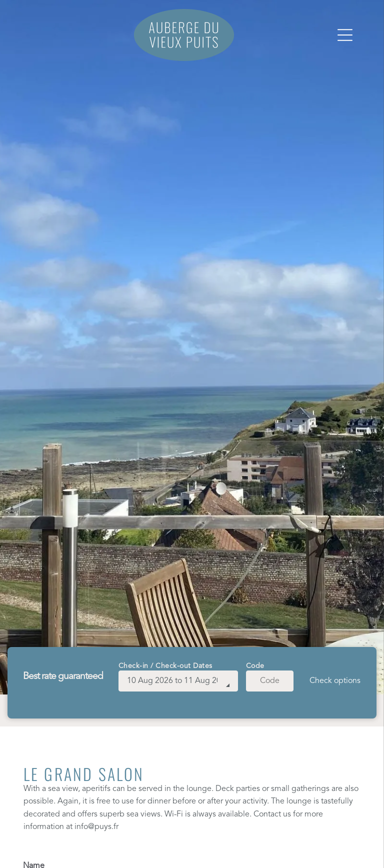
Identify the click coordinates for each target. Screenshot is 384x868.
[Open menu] (345, 35)
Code (255, 666)
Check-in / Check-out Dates (165, 666)
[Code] (270, 681)
